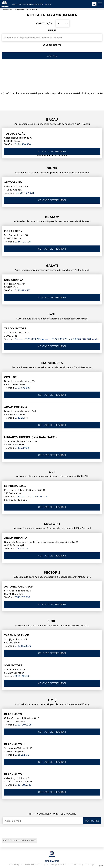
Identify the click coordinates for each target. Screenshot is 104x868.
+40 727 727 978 (24, 193)
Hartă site (75, 865)
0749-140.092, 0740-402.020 (31, 497)
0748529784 (22, 448)
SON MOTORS (13, 665)
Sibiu (17, 643)
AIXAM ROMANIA (16, 407)
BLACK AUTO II (14, 714)
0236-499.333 (23, 290)
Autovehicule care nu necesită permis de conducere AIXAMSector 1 (52, 528)
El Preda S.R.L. (15, 486)
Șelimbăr (19, 673)
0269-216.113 (22, 676)
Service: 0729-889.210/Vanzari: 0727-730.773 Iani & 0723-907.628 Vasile (56, 339)
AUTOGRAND (13, 182)
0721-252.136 (22, 755)
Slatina (17, 493)
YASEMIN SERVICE (17, 635)
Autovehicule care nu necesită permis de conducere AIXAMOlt (52, 476)
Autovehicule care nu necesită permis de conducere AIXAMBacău (52, 124)
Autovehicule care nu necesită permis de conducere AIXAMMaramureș (52, 367)
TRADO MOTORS (15, 328)
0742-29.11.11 (22, 549)
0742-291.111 (21, 418)
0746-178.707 (22, 597)
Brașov (18, 238)
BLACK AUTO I (14, 774)
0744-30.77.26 (23, 242)
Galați (17, 287)
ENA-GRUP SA (14, 280)
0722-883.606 (23, 646)
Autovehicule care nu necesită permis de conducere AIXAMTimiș (52, 704)
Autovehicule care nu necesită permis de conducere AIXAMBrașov (52, 221)
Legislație (90, 865)
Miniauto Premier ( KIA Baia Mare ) (30, 437)
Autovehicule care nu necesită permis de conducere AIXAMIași (52, 319)
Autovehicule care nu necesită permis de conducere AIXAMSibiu (52, 626)
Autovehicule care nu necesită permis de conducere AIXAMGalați (52, 270)
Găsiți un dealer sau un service (20, 840)
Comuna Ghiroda (23, 782)
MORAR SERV (13, 231)
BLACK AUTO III (15, 744)
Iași (16, 336)
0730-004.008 (23, 725)
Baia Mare (19, 384)
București (18, 545)
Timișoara (19, 721)
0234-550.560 (23, 144)
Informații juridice (56, 865)
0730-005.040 (23, 785)
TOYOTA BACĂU (15, 134)
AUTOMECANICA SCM (19, 587)
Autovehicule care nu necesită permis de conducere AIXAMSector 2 (52, 577)
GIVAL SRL (11, 377)
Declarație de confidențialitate (26, 865)
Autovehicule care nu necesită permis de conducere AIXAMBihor (52, 173)
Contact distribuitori (52, 152)
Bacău (18, 141)
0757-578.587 (22, 388)
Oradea (17, 190)
